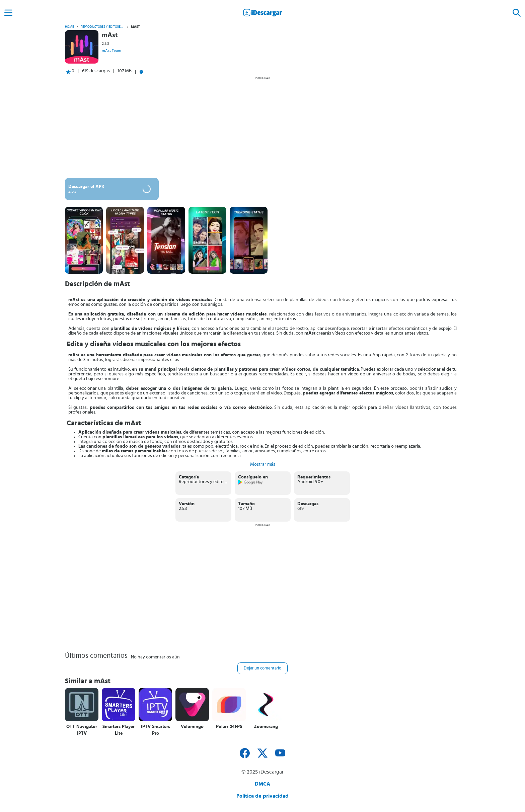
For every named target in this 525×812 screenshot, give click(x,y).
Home (69, 27)
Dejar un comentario (262, 668)
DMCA (262, 784)
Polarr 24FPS (229, 727)
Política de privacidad (262, 796)
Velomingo (192, 727)
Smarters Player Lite (119, 730)
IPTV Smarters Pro (156, 730)
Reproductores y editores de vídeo (102, 27)
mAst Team (111, 51)
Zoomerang (266, 727)
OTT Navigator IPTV (82, 730)
